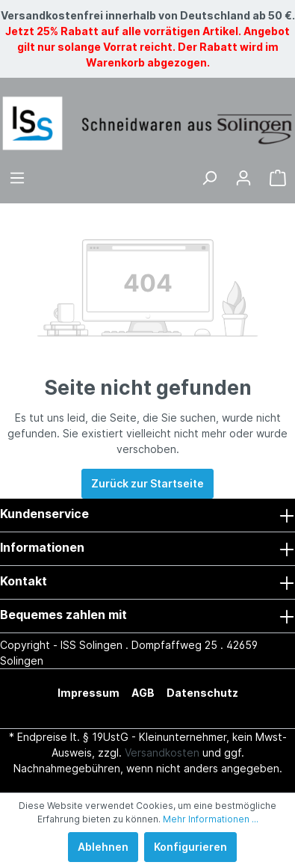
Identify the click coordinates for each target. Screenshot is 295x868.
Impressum (88, 693)
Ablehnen (103, 847)
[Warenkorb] (278, 178)
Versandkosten (162, 752)
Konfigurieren (190, 847)
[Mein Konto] (243, 178)
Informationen (42, 547)
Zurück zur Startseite (147, 483)
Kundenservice (44, 514)
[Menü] (17, 178)
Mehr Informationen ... (211, 819)
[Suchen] (209, 178)
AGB (143, 693)
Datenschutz (202, 693)
